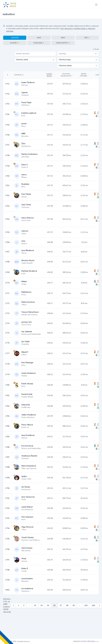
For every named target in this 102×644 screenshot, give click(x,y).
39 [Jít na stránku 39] (74, 605)
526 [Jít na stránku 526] (93, 605)
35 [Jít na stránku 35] (48, 605)
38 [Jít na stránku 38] (67, 605)
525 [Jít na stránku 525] (86, 605)
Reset (96, 49)
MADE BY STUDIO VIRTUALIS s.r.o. (86, 641)
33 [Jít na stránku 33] (35, 605)
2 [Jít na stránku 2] (24, 605)
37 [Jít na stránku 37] (61, 605)
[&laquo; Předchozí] (13, 606)
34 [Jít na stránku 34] (42, 605)
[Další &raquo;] (100, 606)
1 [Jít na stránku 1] (18, 605)
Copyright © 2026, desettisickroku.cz (17, 641)
